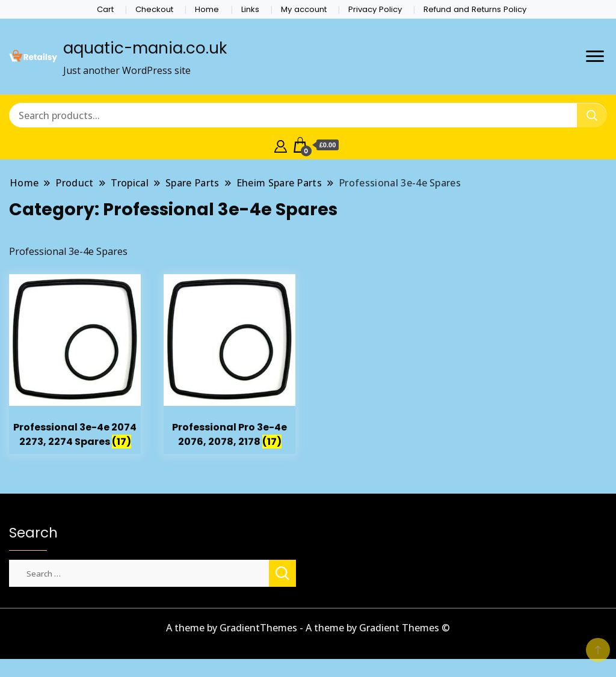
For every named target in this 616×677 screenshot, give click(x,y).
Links (250, 9)
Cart (105, 9)
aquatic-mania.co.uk (145, 48)
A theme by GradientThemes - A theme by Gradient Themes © (308, 628)
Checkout (154, 9)
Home (207, 9)
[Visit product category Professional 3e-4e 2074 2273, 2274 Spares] (75, 364)
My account (304, 9)
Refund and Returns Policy (475, 9)
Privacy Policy (375, 9)
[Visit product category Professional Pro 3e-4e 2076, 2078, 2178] (229, 364)
